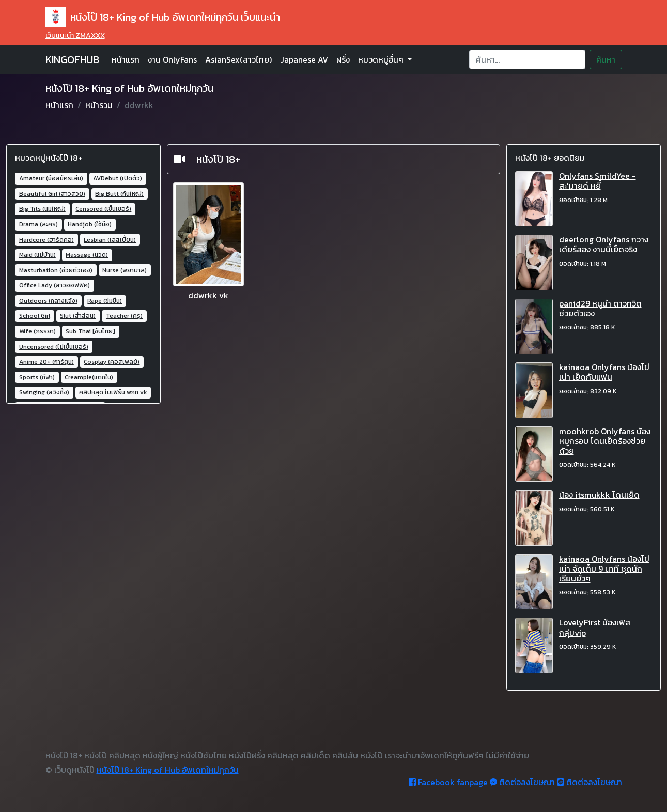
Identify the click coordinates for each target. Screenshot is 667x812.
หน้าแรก (126, 59)
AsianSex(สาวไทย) (238, 59)
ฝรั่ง (343, 59)
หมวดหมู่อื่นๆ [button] (382, 59)
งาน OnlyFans (172, 59)
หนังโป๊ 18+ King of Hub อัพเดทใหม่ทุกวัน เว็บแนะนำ (163, 17)
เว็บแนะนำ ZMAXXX (75, 35)
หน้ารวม (99, 105)
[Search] (527, 59)
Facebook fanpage (448, 782)
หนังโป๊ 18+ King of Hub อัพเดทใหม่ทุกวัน (168, 770)
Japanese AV (304, 59)
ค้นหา (606, 59)
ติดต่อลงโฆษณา (522, 782)
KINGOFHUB (72, 59)
